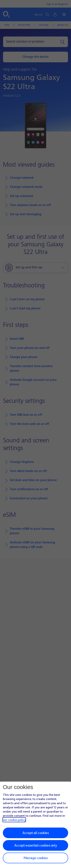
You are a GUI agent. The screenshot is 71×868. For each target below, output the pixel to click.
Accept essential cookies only (35, 845)
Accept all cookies (36, 833)
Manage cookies (35, 858)
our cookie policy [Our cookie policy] (14, 820)
